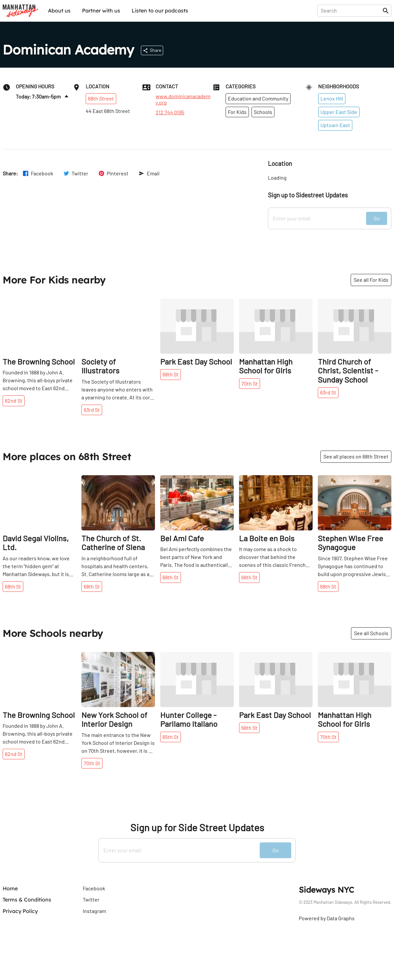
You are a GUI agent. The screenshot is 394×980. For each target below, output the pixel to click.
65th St (171, 737)
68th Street (101, 98)
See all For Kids (371, 280)
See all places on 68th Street (356, 456)
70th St (250, 383)
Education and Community (258, 98)
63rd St (92, 410)
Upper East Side (339, 112)
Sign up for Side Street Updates (197, 827)
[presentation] (351, 11)
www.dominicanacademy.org (183, 99)
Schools (263, 112)
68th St (171, 374)
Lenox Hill (332, 98)
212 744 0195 (170, 112)
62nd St (14, 401)
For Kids (237, 112)
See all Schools (371, 633)
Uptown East (335, 125)
